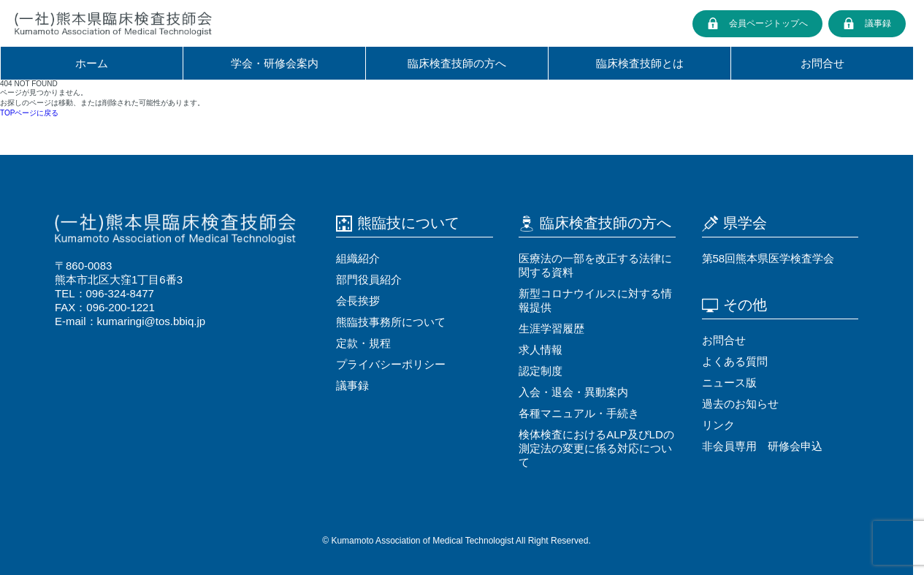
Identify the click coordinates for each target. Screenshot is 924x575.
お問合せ (822, 63)
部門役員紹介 (369, 279)
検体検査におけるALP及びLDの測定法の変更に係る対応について (596, 448)
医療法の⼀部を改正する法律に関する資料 (595, 265)
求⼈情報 (541, 350)
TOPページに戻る (29, 113)
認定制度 (541, 371)
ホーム (92, 63)
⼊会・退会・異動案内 (573, 392)
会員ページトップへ (768, 23)
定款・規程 (363, 343)
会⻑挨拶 (358, 301)
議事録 (878, 23)
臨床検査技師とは (640, 63)
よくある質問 (735, 361)
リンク (718, 425)
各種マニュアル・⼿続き (579, 413)
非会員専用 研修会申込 (762, 446)
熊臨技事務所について (391, 322)
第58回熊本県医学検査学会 (768, 258)
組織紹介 (358, 258)
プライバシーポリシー (391, 364)
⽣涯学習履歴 (551, 328)
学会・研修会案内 (275, 63)
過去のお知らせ (740, 404)
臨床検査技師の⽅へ (457, 63)
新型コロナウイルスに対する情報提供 (595, 300)
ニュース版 (729, 382)
